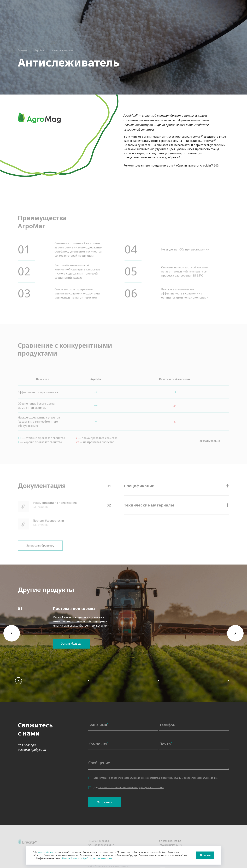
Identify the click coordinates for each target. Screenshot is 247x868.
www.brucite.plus (46, 852)
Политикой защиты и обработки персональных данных (190, 778)
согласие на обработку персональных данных (122, 778)
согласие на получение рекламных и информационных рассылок (131, 787)
